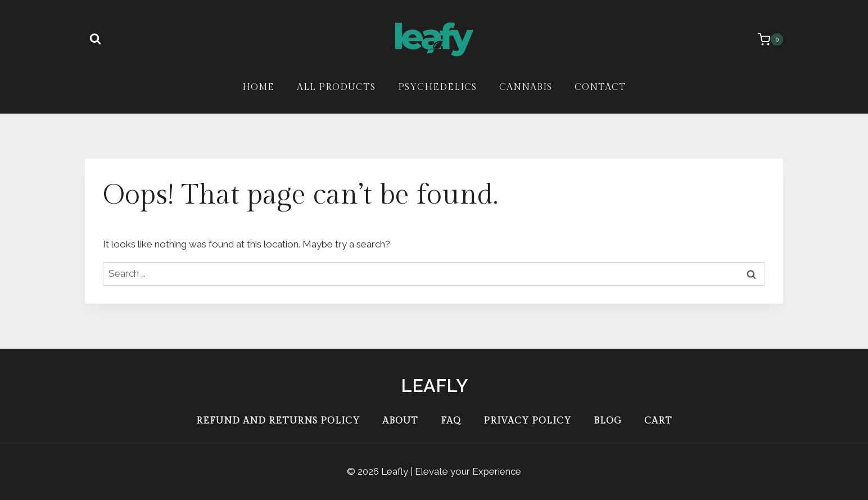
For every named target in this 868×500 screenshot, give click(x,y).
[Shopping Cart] (765, 39)
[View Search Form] (95, 39)
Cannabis (526, 87)
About (400, 421)
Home (258, 87)
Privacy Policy (527, 421)
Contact (600, 87)
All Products (336, 87)
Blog (608, 421)
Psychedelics (437, 87)
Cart (658, 421)
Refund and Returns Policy (278, 421)
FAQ (451, 421)
